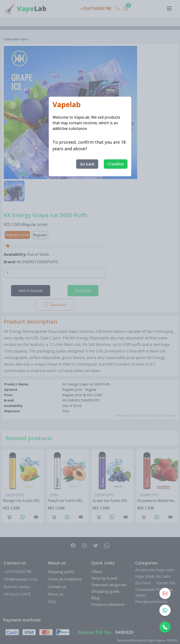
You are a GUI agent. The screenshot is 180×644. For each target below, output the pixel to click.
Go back (87, 164)
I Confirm (116, 164)
